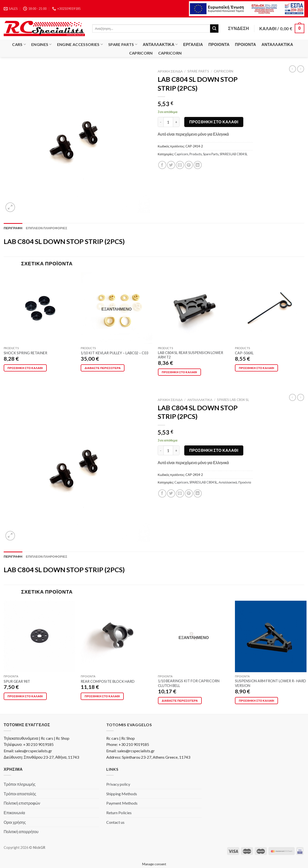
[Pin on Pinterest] (189, 165)
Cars (19, 44)
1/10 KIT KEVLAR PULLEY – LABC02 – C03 (114, 353)
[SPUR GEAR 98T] (39, 636)
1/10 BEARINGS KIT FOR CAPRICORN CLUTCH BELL (189, 683)
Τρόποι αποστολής (20, 794)
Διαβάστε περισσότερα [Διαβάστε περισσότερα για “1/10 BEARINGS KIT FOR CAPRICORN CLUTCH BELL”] (180, 701)
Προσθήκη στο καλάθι (214, 122)
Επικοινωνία (14, 813)
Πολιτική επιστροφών (22, 803)
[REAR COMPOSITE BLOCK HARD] (116, 636)
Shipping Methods (122, 794)
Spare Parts (123, 44)
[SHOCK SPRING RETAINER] (39, 308)
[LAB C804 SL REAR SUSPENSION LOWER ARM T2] (194, 308)
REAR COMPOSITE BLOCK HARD (108, 681)
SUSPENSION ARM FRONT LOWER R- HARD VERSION (270, 683)
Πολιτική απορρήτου (21, 832)
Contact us (115, 822)
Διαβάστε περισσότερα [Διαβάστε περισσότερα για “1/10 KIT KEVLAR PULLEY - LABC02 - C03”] (103, 368)
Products (196, 154)
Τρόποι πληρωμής (20, 784)
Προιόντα (219, 44)
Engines (41, 44)
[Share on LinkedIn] (198, 165)
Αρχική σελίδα (170, 71)
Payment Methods (122, 803)
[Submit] (214, 28)
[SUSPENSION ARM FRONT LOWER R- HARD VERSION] (271, 636)
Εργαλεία (193, 44)
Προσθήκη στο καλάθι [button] (25, 368)
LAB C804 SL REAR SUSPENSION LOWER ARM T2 (191, 355)
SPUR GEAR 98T (17, 681)
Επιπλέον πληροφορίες (46, 228)
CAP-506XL (244, 353)
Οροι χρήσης (15, 822)
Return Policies (119, 813)
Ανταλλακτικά (160, 44)
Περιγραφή (13, 228)
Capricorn (141, 53)
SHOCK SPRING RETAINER (25, 353)
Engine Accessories (80, 44)
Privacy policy (118, 784)
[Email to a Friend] (180, 165)
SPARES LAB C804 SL (234, 154)
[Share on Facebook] (162, 165)
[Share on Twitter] (171, 165)
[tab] (13, 228)
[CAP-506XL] (271, 308)
